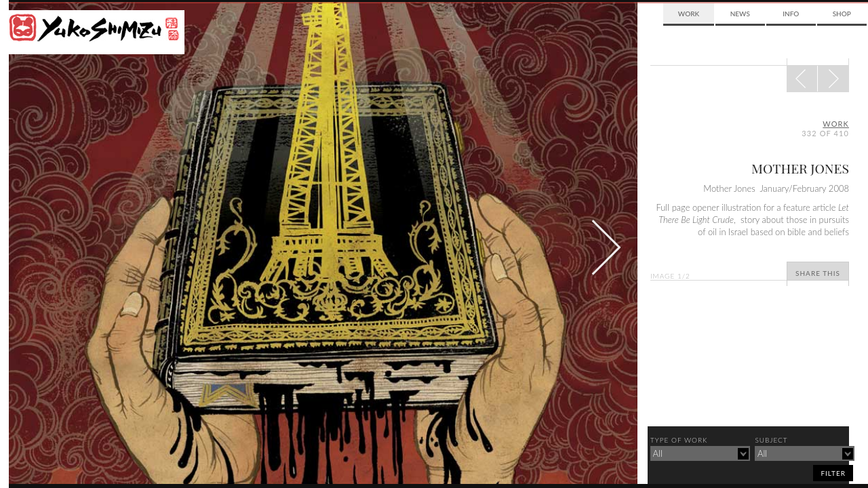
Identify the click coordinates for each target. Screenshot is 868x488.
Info (791, 14)
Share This (818, 273)
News (740, 14)
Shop (842, 14)
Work (689, 14)
